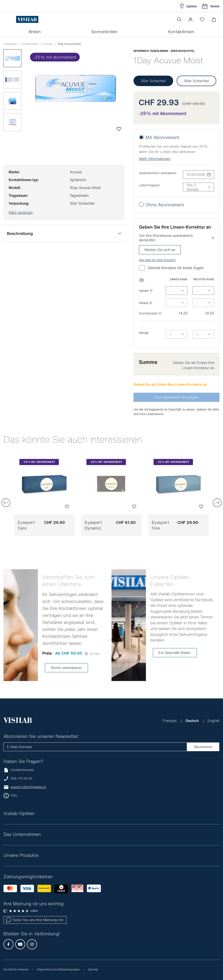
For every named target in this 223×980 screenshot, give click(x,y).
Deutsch (193, 721)
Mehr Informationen (155, 159)
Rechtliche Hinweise (16, 969)
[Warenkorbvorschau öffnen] (214, 20)
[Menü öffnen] (12, 19)
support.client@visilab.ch (28, 787)
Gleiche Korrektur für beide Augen (171, 268)
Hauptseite (10, 44)
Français (170, 721)
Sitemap (93, 969)
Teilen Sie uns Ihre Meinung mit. (35, 920)
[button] (191, 19)
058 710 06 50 (21, 778)
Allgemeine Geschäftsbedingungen (58, 969)
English (214, 721)
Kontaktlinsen (30, 44)
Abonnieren (203, 747)
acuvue (48, 44)
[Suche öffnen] (179, 19)
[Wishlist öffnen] (202, 19)
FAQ (14, 795)
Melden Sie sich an (160, 250)
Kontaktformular (19, 770)
